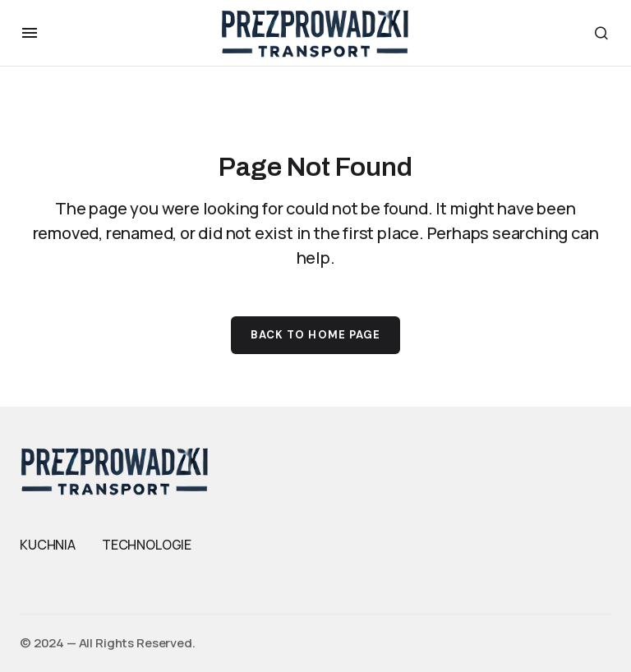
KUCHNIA (48, 545)
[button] (30, 33)
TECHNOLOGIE (147, 545)
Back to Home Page (315, 335)
